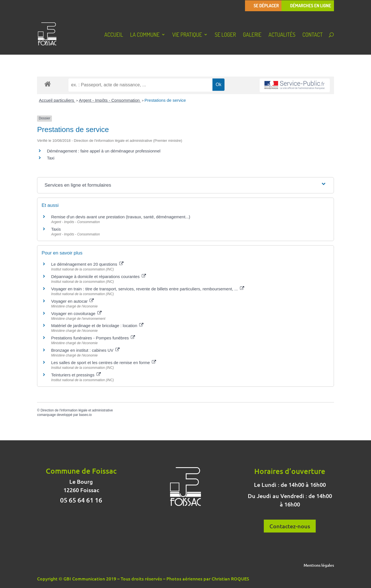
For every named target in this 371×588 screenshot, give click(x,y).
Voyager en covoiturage (76, 313)
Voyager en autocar (72, 301)
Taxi (51, 158)
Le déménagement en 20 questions (87, 264)
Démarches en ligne (311, 6)
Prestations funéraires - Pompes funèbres (93, 338)
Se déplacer (266, 6)
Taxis (56, 229)
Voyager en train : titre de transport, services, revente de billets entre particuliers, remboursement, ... (147, 289)
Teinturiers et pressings (76, 375)
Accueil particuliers (57, 100)
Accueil (114, 35)
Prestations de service (165, 100)
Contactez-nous (290, 526)
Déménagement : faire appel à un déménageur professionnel (104, 151)
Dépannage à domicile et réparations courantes (98, 276)
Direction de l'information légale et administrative (77, 410)
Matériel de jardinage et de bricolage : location (97, 326)
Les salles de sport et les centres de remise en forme (104, 363)
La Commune (145, 35)
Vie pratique (187, 35)
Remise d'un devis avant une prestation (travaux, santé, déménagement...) (121, 217)
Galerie (252, 35)
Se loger (225, 35)
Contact (313, 35)
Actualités (282, 35)
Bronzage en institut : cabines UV (85, 350)
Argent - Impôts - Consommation (110, 100)
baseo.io (85, 415)
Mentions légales (319, 566)
